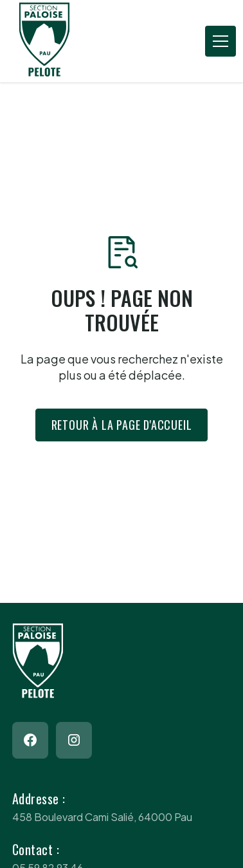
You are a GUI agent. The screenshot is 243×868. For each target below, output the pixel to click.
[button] (218, 41)
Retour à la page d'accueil (122, 425)
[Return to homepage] (64, 42)
